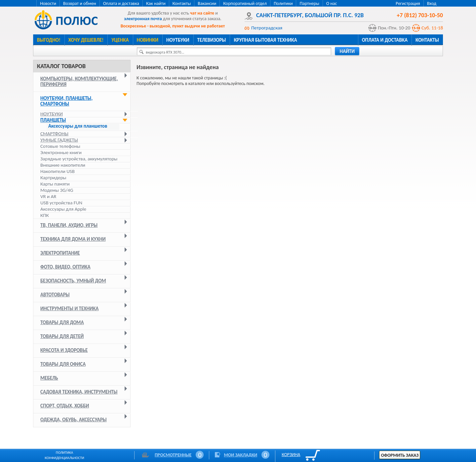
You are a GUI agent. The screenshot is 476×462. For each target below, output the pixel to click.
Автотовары (55, 295)
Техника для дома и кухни (73, 239)
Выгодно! (49, 40)
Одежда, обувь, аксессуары (74, 420)
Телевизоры (212, 40)
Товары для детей (62, 336)
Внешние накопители (63, 165)
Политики (283, 3)
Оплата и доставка (121, 3)
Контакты (182, 3)
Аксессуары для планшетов (78, 126)
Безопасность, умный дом (73, 281)
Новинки (148, 40)
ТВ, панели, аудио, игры (69, 225)
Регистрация (408, 3)
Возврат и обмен (80, 3)
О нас (332, 3)
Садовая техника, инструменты (79, 392)
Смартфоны (54, 134)
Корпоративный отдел (245, 3)
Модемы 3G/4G (57, 190)
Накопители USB (58, 171)
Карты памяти (55, 184)
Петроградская (267, 28)
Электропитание (60, 253)
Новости (48, 3)
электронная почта (143, 19)
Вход (432, 3)
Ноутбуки (178, 40)
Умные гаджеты (59, 140)
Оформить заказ (400, 455)
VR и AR (48, 196)
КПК (45, 215)
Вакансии (207, 3)
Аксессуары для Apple (63, 209)
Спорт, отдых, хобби (65, 406)
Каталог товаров (61, 66)
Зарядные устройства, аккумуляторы (79, 159)
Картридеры (53, 178)
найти (347, 51)
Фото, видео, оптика (65, 267)
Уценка (120, 40)
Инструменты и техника (69, 309)
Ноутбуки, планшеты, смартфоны (66, 101)
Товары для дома (62, 322)
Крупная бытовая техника (265, 40)
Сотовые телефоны (60, 146)
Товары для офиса (63, 364)
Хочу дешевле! (86, 40)
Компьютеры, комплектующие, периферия (79, 82)
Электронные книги (61, 152)
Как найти (156, 3)
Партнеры (309, 3)
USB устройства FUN (61, 203)
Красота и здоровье (64, 350)
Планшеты (53, 120)
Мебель (49, 378)
